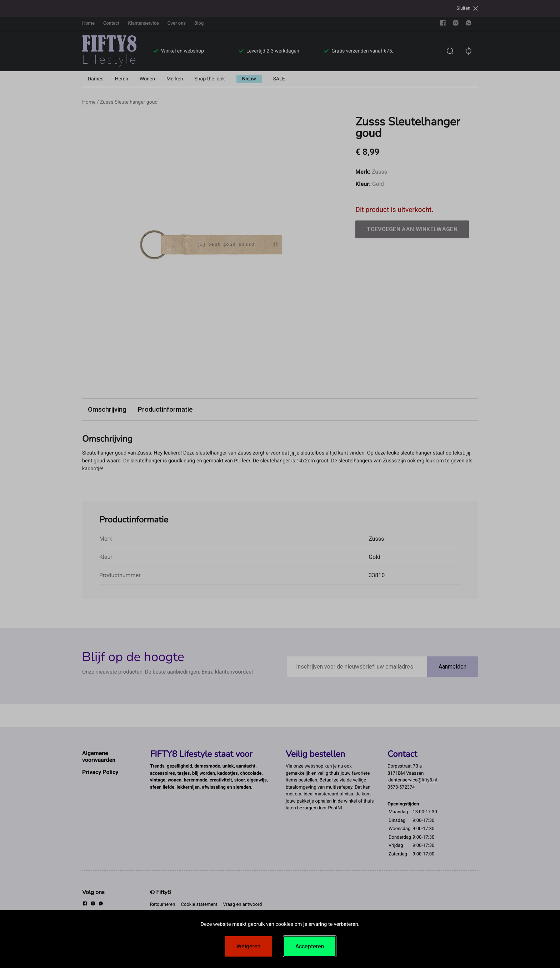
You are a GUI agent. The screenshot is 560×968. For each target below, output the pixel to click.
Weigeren (248, 946)
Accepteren (310, 946)
